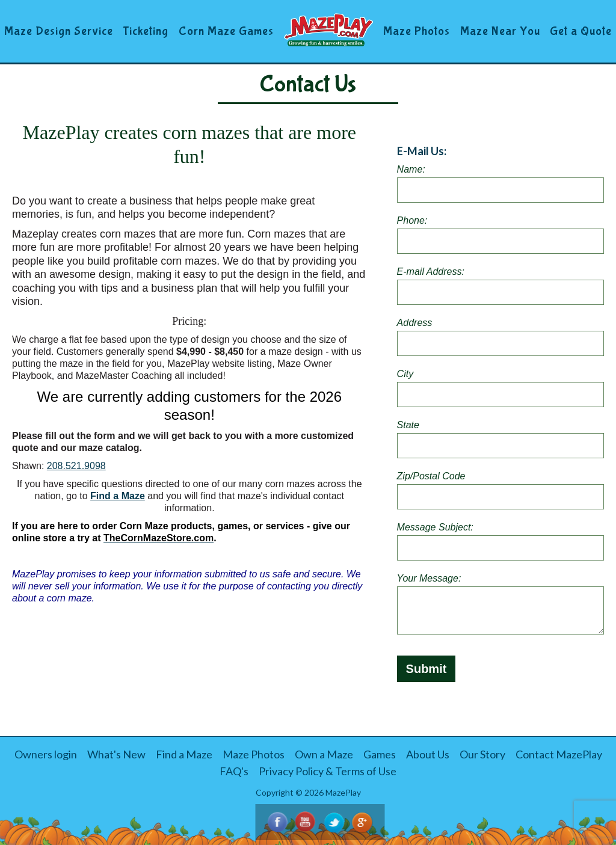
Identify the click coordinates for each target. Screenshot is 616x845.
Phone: (412, 220)
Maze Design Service (59, 31)
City (405, 374)
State (408, 425)
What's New (116, 754)
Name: (411, 169)
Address (415, 323)
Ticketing (146, 31)
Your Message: (429, 578)
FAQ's (234, 771)
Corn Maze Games (226, 31)
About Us (428, 754)
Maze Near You (500, 31)
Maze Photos (417, 31)
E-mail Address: (431, 272)
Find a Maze (118, 496)
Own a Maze (324, 754)
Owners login (46, 754)
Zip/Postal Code (431, 476)
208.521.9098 (76, 466)
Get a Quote (581, 31)
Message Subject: (435, 527)
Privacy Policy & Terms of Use (328, 771)
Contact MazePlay (559, 754)
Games (380, 754)
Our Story (482, 754)
